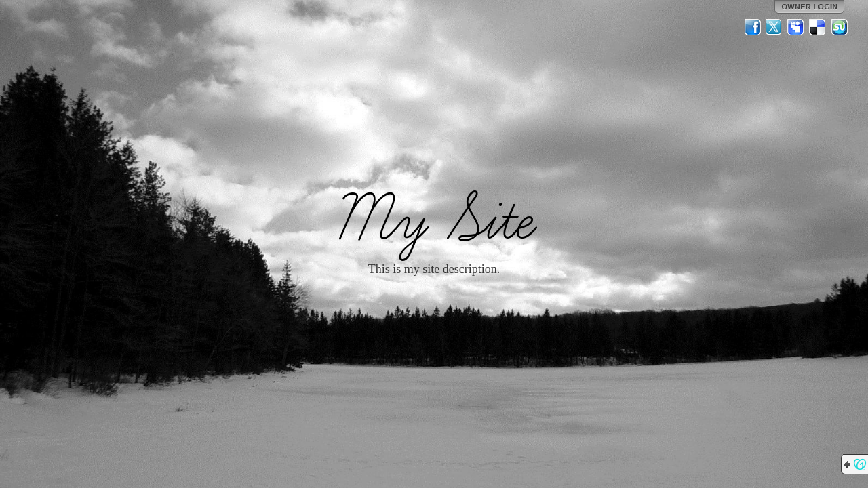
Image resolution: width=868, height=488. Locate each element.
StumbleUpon (840, 27)
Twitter (774, 27)
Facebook (753, 27)
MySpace (796, 27)
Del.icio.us (818, 27)
